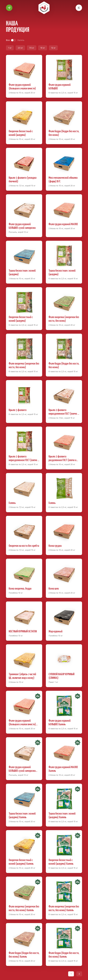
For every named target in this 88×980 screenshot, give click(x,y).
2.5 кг (20, 48)
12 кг (53, 48)
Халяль (21, 40)
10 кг (43, 48)
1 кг (10, 48)
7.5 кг (32, 48)
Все (8, 40)
